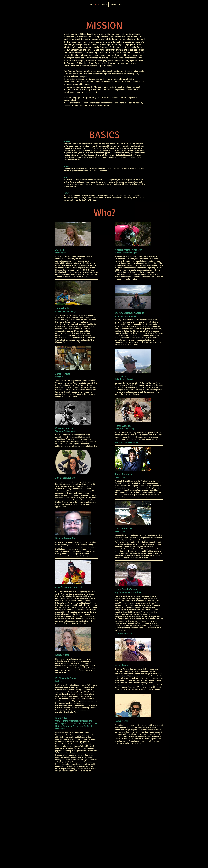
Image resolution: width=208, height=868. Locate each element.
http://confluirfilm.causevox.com (94, 105)
